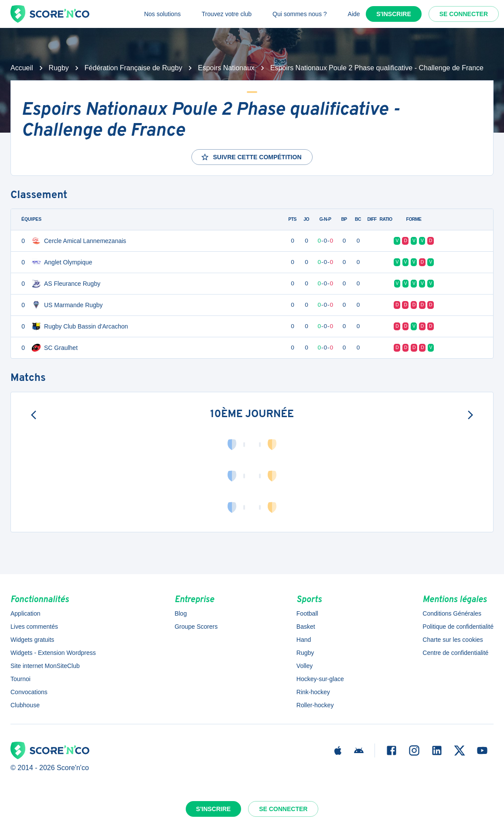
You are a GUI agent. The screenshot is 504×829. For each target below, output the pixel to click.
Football (307, 613)
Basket (306, 627)
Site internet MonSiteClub (45, 666)
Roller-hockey (315, 705)
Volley (305, 666)
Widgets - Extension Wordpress (53, 653)
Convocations (29, 692)
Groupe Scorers (196, 627)
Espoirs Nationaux (226, 68)
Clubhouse (25, 705)
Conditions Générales (452, 613)
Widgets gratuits (32, 640)
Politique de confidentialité (458, 627)
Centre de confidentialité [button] (455, 653)
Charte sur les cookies (453, 640)
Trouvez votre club (226, 14)
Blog (180, 613)
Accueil (22, 68)
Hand (304, 640)
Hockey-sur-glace (320, 679)
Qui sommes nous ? (300, 14)
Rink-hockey (313, 692)
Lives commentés (34, 627)
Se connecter (464, 14)
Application (26, 613)
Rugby (59, 68)
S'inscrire (394, 14)
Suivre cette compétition (251, 157)
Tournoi (20, 679)
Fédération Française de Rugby (133, 68)
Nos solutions (162, 14)
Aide (354, 14)
